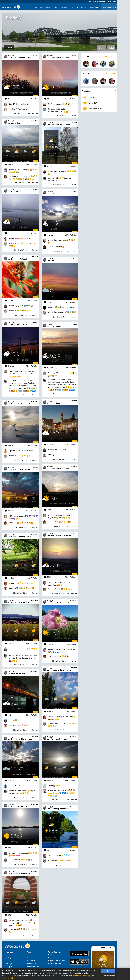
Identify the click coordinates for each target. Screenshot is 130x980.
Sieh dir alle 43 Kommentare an (65, 865)
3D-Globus (81, 8)
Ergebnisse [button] (86, 91)
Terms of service (54, 952)
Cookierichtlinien (55, 964)
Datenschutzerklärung (81, 976)
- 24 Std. (9, 955)
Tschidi (51, 656)
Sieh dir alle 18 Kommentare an (65, 317)
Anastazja (13, 169)
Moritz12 (12, 791)
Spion (50, 454)
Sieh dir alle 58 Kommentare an (65, 800)
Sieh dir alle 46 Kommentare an (26, 730)
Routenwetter (68, 8)
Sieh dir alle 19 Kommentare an (26, 936)
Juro (10, 720)
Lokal (111, 48)
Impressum (52, 958)
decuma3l (52, 450)
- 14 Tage (9, 964)
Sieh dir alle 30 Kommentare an (26, 665)
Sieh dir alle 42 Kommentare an (26, 593)
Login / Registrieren (97, 2)
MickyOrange (14, 655)
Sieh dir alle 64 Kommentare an (65, 594)
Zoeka (50, 785)
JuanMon (12, 380)
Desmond (13, 523)
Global (102, 48)
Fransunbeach (14, 786)
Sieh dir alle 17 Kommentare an (26, 250)
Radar (48, 8)
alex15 (50, 790)
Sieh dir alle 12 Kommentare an (26, 183)
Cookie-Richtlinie (9, 978)
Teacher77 (13, 109)
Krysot (11, 451)
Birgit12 (12, 104)
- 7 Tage (8, 961)
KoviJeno (51, 109)
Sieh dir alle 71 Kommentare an (65, 730)
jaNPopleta (13, 929)
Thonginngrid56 (15, 371)
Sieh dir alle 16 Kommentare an (26, 797)
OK (108, 971)
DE (109, 2)
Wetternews (94, 8)
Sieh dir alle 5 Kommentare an (26, 315)
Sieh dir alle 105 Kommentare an (25, 527)
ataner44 (12, 176)
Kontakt (51, 955)
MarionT (12, 306)
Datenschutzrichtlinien (57, 961)
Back (9, 47)
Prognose (39, 8)
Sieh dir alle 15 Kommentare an (26, 395)
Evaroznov (13, 853)
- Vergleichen (11, 967)
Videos (56, 8)
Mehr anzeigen (110, 56)
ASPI (11, 516)
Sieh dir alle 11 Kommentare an (26, 460)
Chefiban (51, 104)
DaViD (50, 582)
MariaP (11, 920)
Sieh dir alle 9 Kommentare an (26, 114)
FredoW (11, 56)
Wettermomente (109, 8)
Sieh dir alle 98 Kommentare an (65, 661)
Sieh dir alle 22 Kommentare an (65, 459)
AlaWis (11, 238)
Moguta (51, 178)
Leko (50, 247)
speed (11, 649)
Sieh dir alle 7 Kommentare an (65, 116)
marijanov (52, 649)
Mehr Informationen (107, 976)
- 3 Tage (9, 958)
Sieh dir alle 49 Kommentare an (65, 527)
